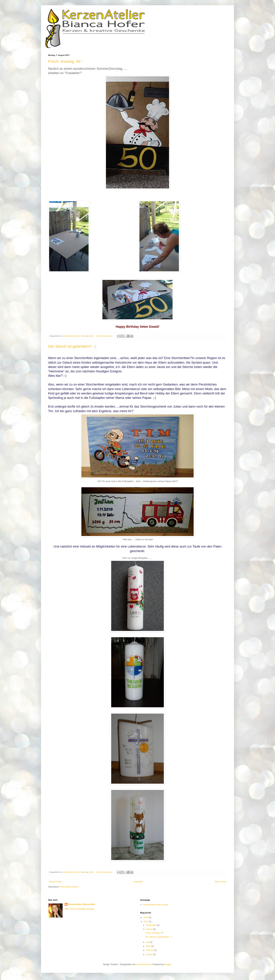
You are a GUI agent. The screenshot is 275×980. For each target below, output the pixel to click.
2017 (146, 922)
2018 (146, 917)
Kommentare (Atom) (69, 887)
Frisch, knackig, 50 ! (65, 61)
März (149, 946)
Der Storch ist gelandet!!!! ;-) (72, 346)
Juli (148, 942)
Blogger (168, 964)
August (150, 929)
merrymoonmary (144, 964)
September (151, 925)
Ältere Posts (220, 882)
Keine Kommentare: (105, 336)
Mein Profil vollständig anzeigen (80, 909)
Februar (150, 950)
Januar (149, 954)
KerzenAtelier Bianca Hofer (82, 904)
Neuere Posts (55, 882)
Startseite (138, 882)
